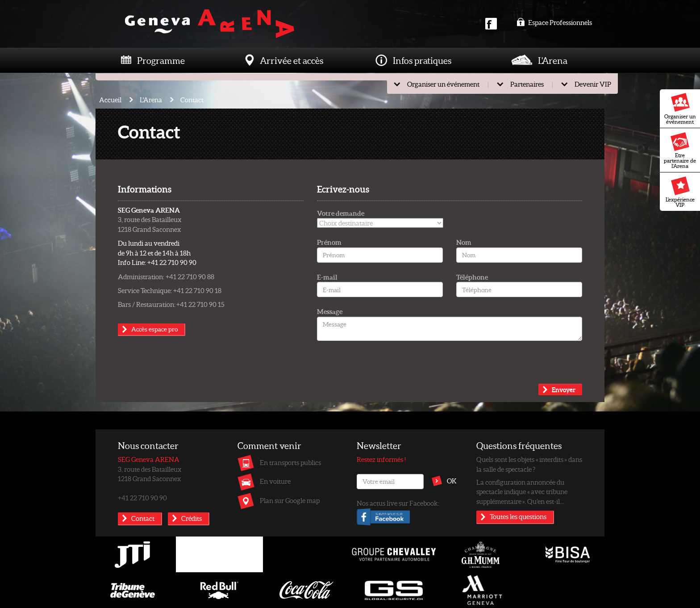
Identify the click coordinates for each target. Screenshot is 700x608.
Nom (464, 242)
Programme (161, 60)
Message (330, 311)
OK (452, 481)
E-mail (327, 277)
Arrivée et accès (292, 60)
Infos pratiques (422, 60)
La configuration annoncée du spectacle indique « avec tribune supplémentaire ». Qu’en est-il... (522, 492)
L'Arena (553, 60)
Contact (192, 100)
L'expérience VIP (680, 192)
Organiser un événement (680, 109)
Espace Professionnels (554, 22)
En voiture (275, 481)
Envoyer (564, 389)
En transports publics (290, 462)
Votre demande (341, 213)
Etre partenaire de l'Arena (680, 151)
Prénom (329, 242)
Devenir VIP (593, 84)
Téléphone (472, 277)
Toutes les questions (518, 516)
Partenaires (527, 84)
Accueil (110, 100)
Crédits (192, 518)
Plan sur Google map (290, 500)
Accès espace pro (154, 329)
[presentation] (385, 366)
